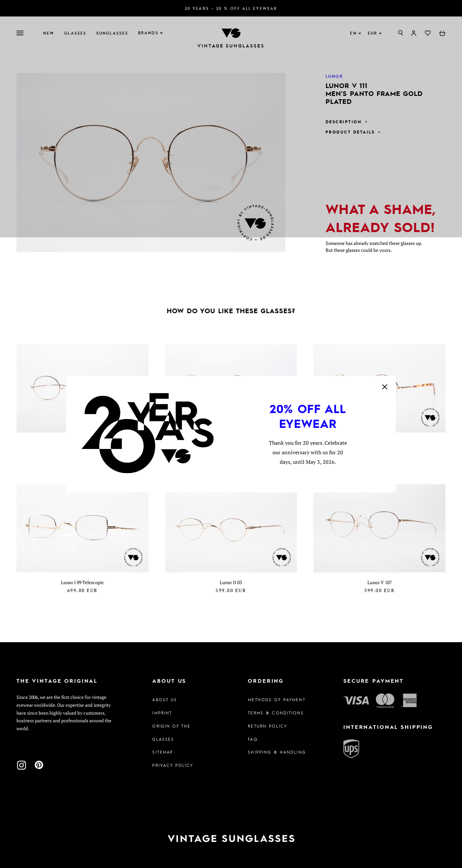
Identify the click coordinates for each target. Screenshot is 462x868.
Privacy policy (173, 765)
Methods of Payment (277, 700)
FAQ (253, 739)
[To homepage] (231, 839)
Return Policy (267, 726)
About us (165, 700)
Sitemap (163, 752)
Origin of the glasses (171, 733)
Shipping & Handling (277, 752)
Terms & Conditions (276, 713)
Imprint (162, 713)
